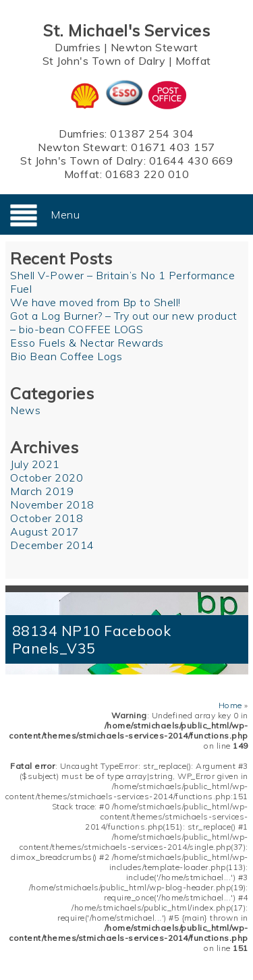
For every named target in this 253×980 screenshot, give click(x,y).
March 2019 (42, 491)
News (25, 410)
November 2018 (52, 505)
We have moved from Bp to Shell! (95, 302)
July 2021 (35, 464)
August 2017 (45, 531)
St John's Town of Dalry (104, 61)
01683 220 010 (147, 174)
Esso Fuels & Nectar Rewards (87, 343)
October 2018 (47, 518)
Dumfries (78, 47)
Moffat (193, 61)
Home (230, 705)
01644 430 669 (191, 161)
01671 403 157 (173, 147)
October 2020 (47, 478)
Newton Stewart (154, 47)
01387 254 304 (152, 134)
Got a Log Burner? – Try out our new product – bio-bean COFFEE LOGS (124, 322)
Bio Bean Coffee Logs (66, 356)
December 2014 (52, 545)
